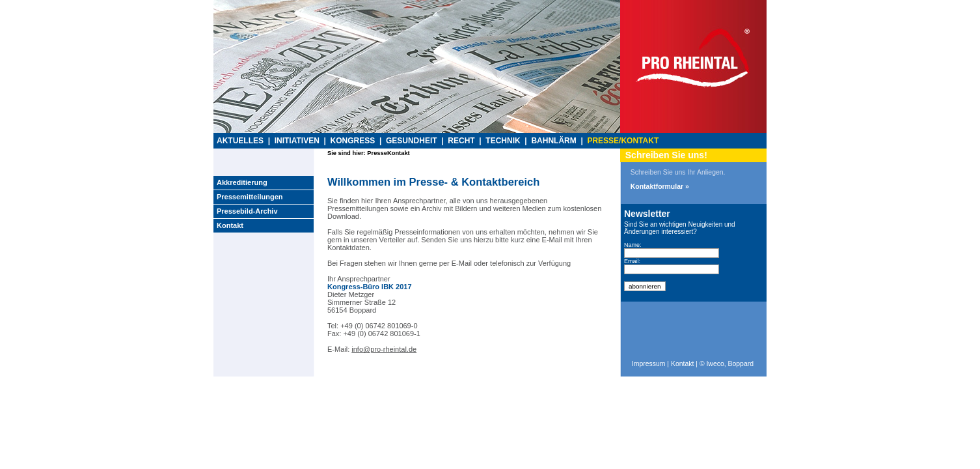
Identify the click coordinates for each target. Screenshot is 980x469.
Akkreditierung (242, 182)
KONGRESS (353, 141)
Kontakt (230, 225)
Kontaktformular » (660, 187)
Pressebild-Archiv (247, 211)
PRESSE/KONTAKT (623, 141)
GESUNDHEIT (412, 141)
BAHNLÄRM (553, 141)
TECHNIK (503, 141)
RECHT (461, 141)
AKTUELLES (240, 141)
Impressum (649, 364)
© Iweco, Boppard (727, 364)
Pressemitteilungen (250, 197)
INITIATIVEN (297, 141)
